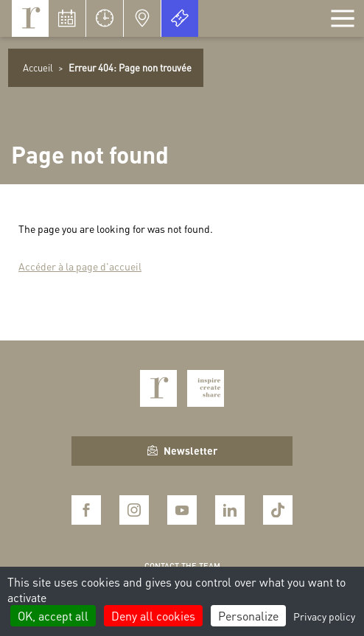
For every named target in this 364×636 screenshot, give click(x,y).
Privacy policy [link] (324, 616)
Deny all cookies (153, 616)
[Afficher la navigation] (343, 18)
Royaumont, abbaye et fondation (30, 18)
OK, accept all (53, 616)
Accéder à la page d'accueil (80, 266)
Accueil (38, 67)
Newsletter (182, 450)
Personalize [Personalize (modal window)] (248, 616)
